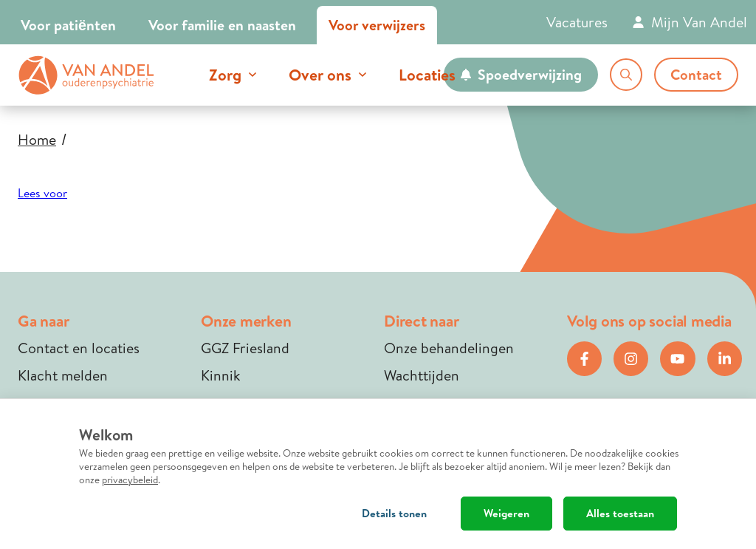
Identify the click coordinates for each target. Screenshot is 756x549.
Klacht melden (63, 375)
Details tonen (394, 513)
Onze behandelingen (449, 348)
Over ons (320, 75)
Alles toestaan (620, 513)
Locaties (427, 75)
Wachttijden (422, 375)
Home (37, 140)
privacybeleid (130, 480)
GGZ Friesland (245, 348)
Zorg (225, 75)
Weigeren (506, 513)
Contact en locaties (79, 348)
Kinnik (220, 375)
